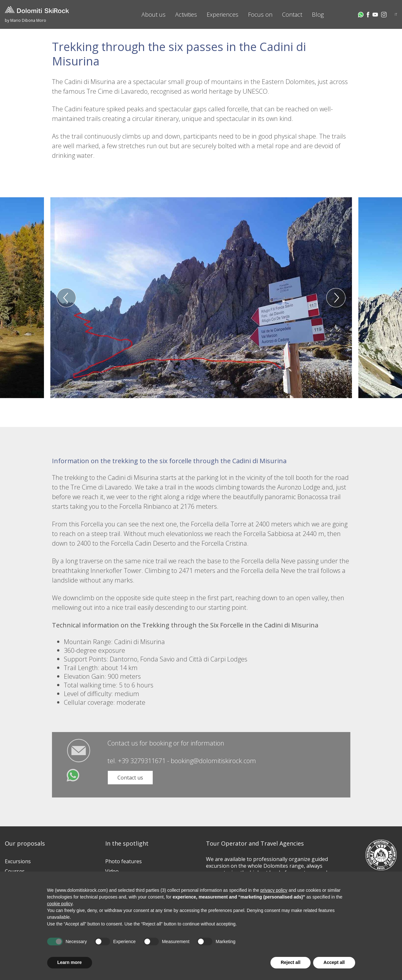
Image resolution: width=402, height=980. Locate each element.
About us (154, 14)
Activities (186, 14)
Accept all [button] (334, 962)
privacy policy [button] (274, 890)
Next (336, 298)
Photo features (124, 861)
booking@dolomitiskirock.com (213, 761)
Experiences (222, 14)
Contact (292, 14)
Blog (318, 14)
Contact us (130, 778)
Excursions (18, 861)
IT (396, 14)
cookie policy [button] (60, 904)
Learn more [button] (70, 962)
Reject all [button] (291, 962)
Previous (66, 298)
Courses (15, 871)
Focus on (260, 14)
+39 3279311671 (142, 761)
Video (112, 871)
